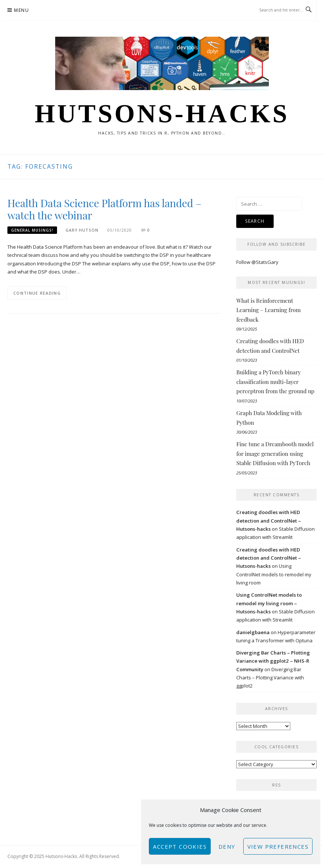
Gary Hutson (82, 230)
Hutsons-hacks (162, 113)
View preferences (278, 847)
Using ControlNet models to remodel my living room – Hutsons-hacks (269, 603)
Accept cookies (180, 847)
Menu (21, 10)
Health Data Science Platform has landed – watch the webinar (104, 209)
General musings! (32, 230)
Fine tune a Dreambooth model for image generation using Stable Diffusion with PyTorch (275, 453)
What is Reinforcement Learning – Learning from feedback (268, 310)
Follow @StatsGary (257, 262)
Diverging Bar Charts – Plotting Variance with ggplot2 (270, 678)
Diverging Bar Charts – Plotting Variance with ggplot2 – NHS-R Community (273, 661)
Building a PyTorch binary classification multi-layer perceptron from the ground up (275, 382)
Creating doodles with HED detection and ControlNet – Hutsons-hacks (269, 521)
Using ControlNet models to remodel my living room (274, 574)
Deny (227, 847)
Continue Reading (37, 293)
